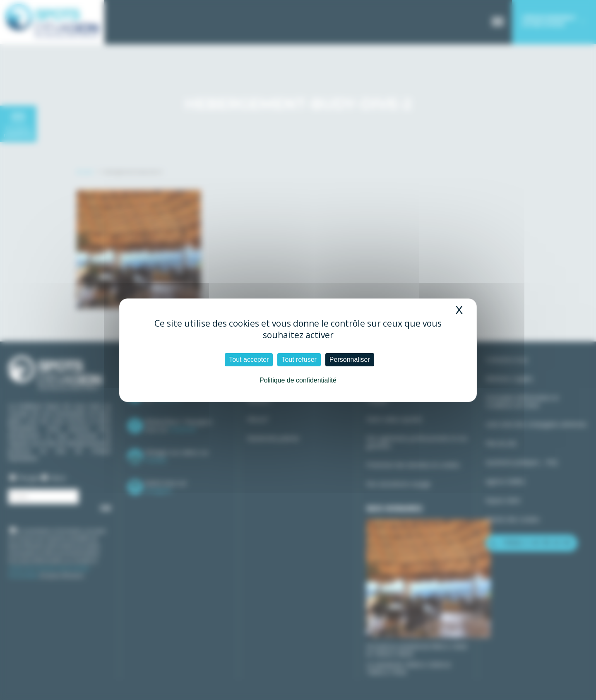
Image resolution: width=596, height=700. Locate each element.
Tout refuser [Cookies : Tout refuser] (299, 360)
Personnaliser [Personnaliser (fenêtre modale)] (350, 360)
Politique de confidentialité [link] (298, 380)
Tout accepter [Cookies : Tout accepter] (249, 360)
